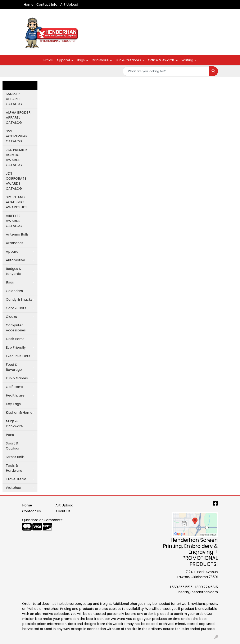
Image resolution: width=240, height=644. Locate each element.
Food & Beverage (14, 367)
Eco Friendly (16, 347)
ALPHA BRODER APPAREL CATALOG (18, 118)
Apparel (63, 60)
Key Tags (13, 404)
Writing (187, 60)
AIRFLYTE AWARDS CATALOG (14, 221)
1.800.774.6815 (206, 587)
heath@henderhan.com (198, 592)
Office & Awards (161, 60)
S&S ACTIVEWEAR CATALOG (17, 136)
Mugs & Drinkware (14, 424)
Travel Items (16, 479)
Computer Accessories (16, 328)
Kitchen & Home (19, 413)
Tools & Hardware (14, 468)
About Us (63, 511)
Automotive (15, 260)
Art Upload (69, 5)
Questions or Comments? (43, 520)
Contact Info (47, 5)
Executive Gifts (18, 356)
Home (29, 5)
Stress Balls (15, 457)
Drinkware (100, 60)
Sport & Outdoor (13, 446)
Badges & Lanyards (14, 271)
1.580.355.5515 (181, 587)
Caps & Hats (16, 308)
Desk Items (15, 339)
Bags (81, 60)
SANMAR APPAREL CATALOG (14, 99)
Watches (13, 488)
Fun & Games (17, 378)
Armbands (15, 243)
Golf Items (14, 387)
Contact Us (31, 511)
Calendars (14, 291)
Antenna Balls (17, 234)
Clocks (11, 317)
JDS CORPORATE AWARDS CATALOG (16, 181)
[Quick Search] (166, 71)
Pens (10, 435)
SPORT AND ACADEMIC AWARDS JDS (17, 202)
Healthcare (15, 395)
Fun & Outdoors (128, 60)
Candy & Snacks (19, 299)
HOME (48, 60)
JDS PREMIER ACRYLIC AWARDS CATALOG (16, 157)
